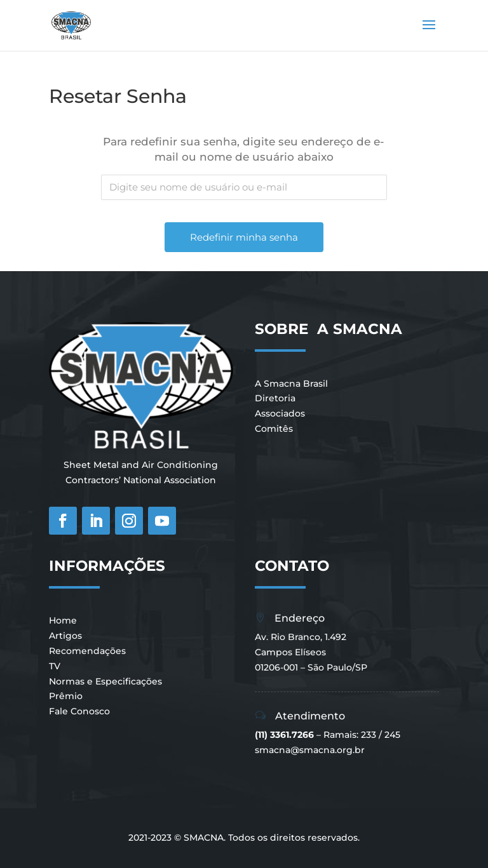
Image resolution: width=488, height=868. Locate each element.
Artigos (65, 636)
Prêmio (66, 696)
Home (63, 620)
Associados (280, 413)
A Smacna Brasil (291, 384)
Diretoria (275, 398)
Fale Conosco (79, 711)
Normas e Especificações (105, 681)
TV (55, 666)
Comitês (274, 429)
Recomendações (87, 651)
